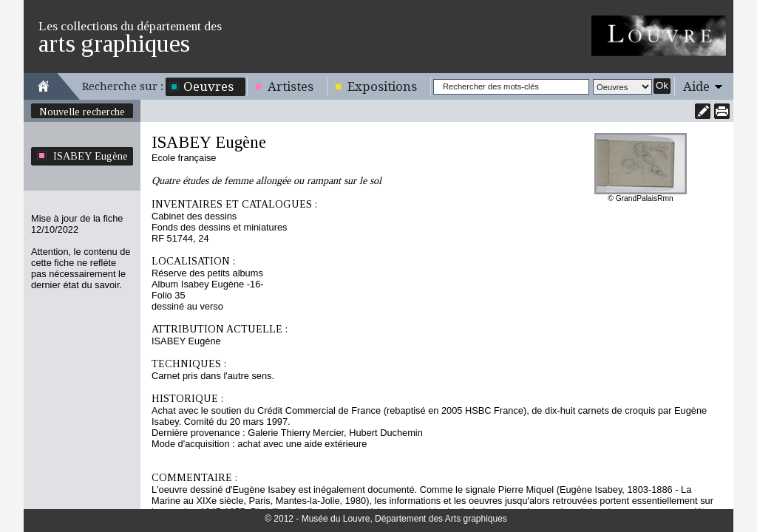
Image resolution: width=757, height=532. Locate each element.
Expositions (382, 86)
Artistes (291, 86)
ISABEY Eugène (91, 156)
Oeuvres (208, 86)
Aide (696, 86)
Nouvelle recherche (82, 112)
